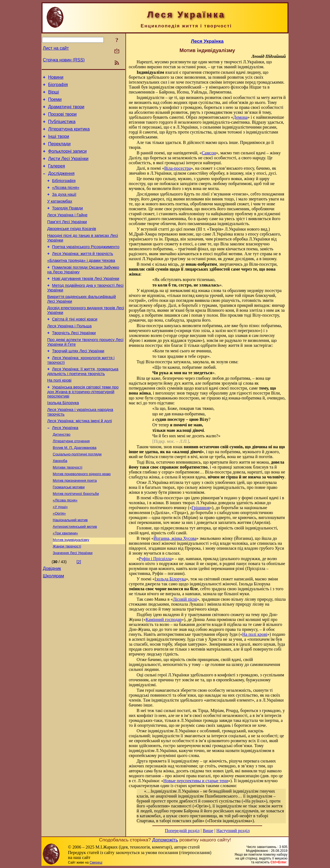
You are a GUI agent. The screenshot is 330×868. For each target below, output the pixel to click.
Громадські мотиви (69, 528)
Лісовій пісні (185, 599)
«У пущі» (60, 550)
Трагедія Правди (68, 224)
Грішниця (201, 508)
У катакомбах (60, 216)
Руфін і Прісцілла (155, 559)
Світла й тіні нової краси (75, 345)
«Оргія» (59, 557)
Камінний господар (163, 619)
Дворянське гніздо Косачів (72, 247)
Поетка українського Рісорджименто (86, 266)
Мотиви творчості (68, 507)
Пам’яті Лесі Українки (67, 239)
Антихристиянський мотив (75, 571)
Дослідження (61, 185)
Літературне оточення (71, 478)
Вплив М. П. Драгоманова (75, 485)
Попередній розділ (182, 831)
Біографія (58, 86)
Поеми (55, 103)
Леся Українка (65, 464)
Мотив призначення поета (75, 521)
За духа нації (64, 208)
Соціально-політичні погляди (77, 493)
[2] (79, 608)
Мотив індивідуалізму (71, 585)
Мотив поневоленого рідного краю (82, 514)
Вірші (54, 94)
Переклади (59, 152)
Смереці (96, 863)
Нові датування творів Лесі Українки (86, 302)
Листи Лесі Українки (68, 168)
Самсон (209, 153)
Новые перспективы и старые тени (196, 781)
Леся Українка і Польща (69, 353)
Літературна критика (69, 136)
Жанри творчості (67, 592)
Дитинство (62, 471)
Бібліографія (64, 193)
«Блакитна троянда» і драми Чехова (81, 282)
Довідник (52, 616)
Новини (56, 78)
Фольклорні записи (67, 160)
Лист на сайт (56, 48)
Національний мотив (70, 564)
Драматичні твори (66, 111)
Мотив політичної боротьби (76, 535)
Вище (208, 831)
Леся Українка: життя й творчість (83, 274)
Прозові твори (62, 119)
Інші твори (59, 144)
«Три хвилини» (65, 578)
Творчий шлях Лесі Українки (78, 381)
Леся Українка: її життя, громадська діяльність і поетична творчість (83, 403)
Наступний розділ (233, 831)
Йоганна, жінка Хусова (175, 538)
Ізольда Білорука (63, 436)
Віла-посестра (177, 168)
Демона (240, 117)
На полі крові (59, 412)
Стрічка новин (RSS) (64, 60)
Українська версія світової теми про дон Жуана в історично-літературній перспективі (83, 425)
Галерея (56, 177)
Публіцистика (62, 127)
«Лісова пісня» (66, 201)
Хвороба (60, 500)
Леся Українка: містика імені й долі (80, 456)
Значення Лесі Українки (73, 599)
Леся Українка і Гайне (67, 231)
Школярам (53, 624)
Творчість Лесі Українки (74, 361)
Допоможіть (165, 840)
